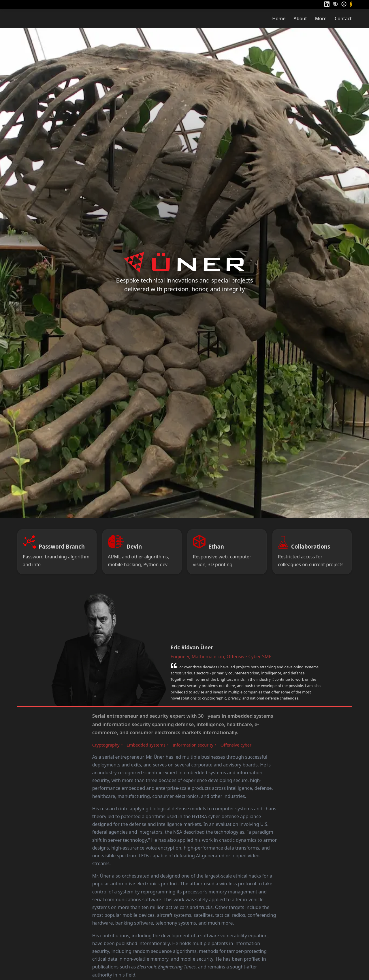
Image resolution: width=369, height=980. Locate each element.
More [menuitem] (321, 18)
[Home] (38, 18)
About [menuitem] (300, 18)
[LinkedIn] (327, 4)
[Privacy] (335, 4)
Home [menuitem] (279, 18)
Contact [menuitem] (343, 18)
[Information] (344, 4)
